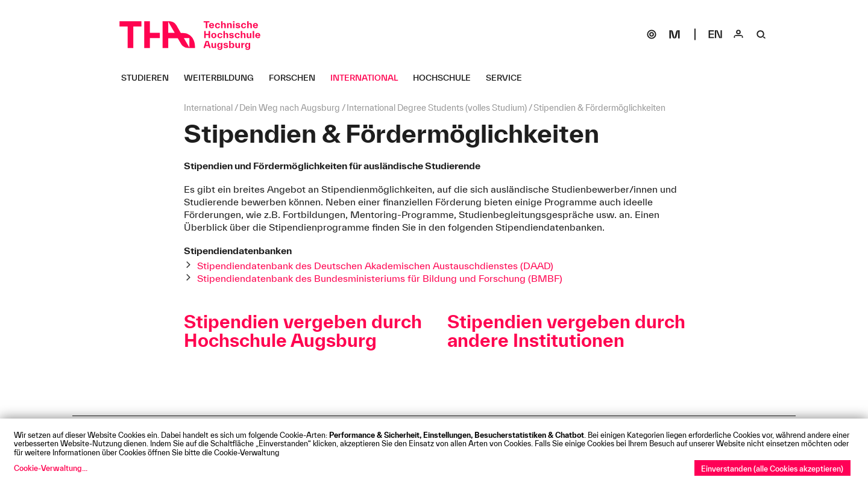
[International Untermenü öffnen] (369, 78)
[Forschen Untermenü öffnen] (297, 78)
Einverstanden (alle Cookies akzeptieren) (772, 469)
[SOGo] (652, 34)
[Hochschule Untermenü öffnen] (446, 78)
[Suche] (761, 34)
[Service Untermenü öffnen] (508, 78)
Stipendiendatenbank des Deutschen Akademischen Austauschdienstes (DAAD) (375, 266)
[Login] (738, 34)
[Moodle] (675, 34)
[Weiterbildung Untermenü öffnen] (223, 78)
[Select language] (715, 34)
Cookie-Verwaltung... (51, 468)
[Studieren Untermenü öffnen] (149, 78)
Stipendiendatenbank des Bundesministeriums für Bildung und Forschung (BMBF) (380, 278)
